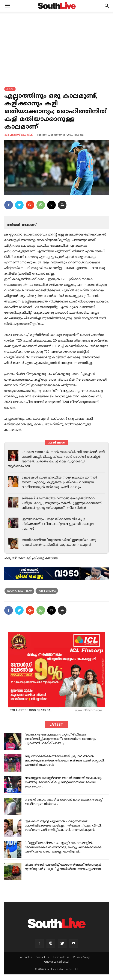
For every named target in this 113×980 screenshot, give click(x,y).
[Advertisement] (56, 44)
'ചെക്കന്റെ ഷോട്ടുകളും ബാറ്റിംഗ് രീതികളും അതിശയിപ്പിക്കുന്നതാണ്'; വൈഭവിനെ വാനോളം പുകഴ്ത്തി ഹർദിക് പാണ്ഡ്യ (60, 739)
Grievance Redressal (57, 962)
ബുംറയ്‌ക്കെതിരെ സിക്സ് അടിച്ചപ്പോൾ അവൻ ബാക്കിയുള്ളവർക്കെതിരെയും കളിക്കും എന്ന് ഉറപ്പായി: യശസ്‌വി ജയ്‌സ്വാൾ (65, 761)
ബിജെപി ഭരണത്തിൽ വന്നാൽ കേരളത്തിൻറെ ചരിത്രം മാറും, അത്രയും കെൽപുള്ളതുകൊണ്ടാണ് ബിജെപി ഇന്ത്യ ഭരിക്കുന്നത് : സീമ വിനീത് (62, 503)
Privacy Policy (81, 957)
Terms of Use (61, 957)
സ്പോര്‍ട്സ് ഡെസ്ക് (19, 135)
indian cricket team (19, 591)
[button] (107, 6)
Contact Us (42, 957)
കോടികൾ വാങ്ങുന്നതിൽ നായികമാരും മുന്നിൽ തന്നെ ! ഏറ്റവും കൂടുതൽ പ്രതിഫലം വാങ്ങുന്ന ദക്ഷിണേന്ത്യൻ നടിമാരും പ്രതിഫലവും (59, 482)
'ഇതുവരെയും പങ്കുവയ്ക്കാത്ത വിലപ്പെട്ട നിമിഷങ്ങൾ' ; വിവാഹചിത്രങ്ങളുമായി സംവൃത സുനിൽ (58, 524)
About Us (26, 957)
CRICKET (10, 89)
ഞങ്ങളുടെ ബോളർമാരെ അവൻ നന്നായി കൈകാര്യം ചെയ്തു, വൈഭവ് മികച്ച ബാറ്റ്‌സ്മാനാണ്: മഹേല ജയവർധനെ (64, 782)
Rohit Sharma (47, 591)
